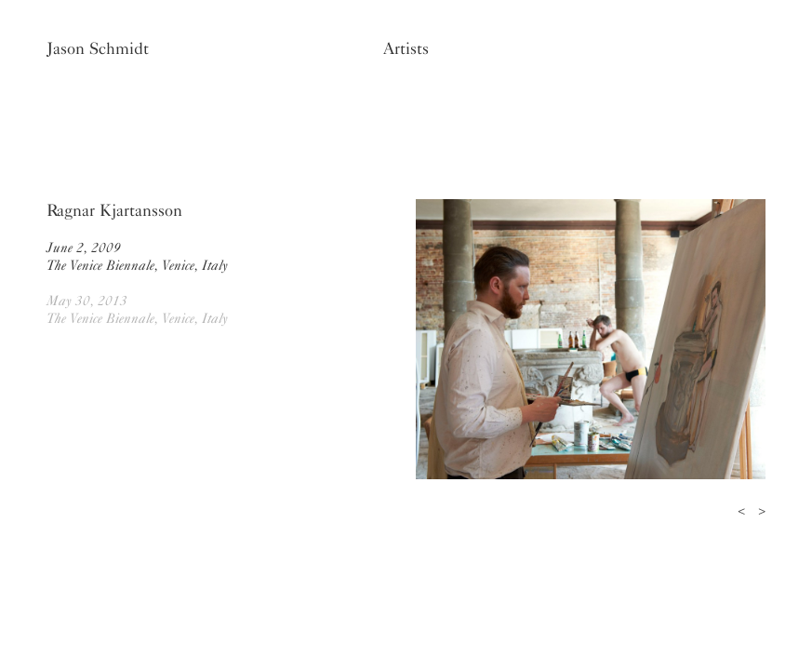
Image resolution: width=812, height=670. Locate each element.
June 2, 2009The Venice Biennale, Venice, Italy (137, 256)
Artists (406, 48)
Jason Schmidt (98, 48)
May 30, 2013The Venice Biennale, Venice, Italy (137, 309)
